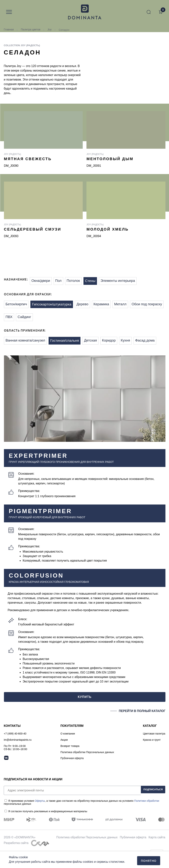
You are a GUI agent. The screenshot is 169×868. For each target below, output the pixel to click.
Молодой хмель (107, 229)
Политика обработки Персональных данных (87, 768)
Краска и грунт (152, 756)
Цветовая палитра (154, 750)
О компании (68, 750)
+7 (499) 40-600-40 (15, 750)
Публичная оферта (72, 774)
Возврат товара (70, 762)
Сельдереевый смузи (33, 229)
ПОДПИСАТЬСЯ (150, 806)
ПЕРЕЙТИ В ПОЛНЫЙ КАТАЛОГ (142, 727)
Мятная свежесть (28, 159)
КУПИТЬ (85, 712)
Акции (64, 756)
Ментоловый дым (110, 159)
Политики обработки (147, 817)
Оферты (40, 817)
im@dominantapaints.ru (18, 756)
